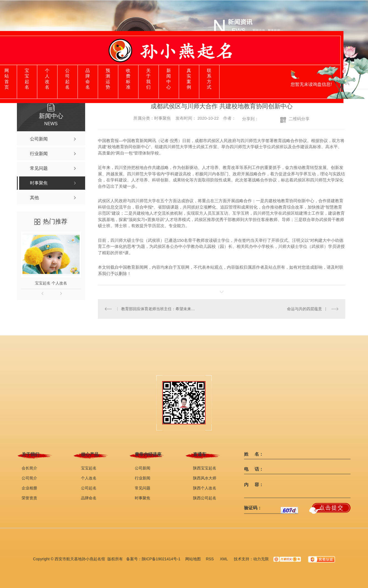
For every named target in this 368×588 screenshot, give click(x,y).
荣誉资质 (29, 498)
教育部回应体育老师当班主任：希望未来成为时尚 (160, 309)
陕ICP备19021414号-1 (161, 559)
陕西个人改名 (205, 488)
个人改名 (47, 79)
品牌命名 (88, 79)
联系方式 (209, 79)
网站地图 (193, 559)
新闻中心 (169, 79)
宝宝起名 (27, 79)
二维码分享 (299, 119)
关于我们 (148, 79)
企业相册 (29, 488)
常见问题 (143, 488)
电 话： (254, 469)
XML (224, 559)
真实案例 (189, 79)
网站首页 (7, 79)
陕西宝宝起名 (205, 468)
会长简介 (29, 468)
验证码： (253, 508)
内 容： (254, 485)
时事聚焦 (143, 498)
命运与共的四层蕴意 (304, 309)
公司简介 (29, 478)
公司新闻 (143, 468)
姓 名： (254, 454)
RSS (210, 559)
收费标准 (128, 79)
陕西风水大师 (205, 478)
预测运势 (108, 79)
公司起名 (67, 79)
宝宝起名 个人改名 (51, 283)
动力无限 (261, 559)
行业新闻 (143, 478)
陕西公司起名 (205, 498)
